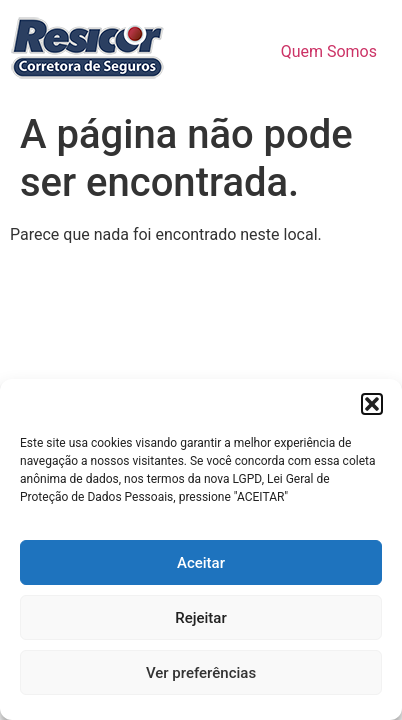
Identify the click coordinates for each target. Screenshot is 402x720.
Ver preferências (201, 673)
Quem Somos (329, 51)
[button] (372, 404)
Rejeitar (200, 618)
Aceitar (201, 563)
